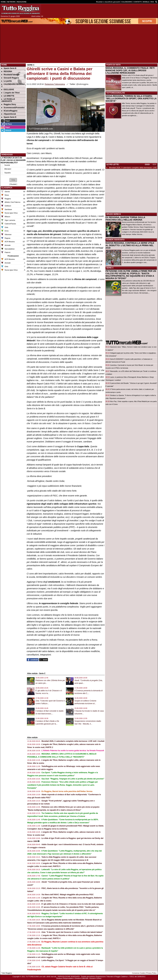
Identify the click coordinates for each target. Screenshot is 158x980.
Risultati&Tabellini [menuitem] (10, 75)
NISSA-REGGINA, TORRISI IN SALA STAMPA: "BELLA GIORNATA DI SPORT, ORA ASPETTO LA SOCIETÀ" (131, 98)
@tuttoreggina (82, 84)
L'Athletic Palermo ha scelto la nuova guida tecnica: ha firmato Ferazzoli (73, 751)
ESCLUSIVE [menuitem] (8, 90)
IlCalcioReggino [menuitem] (9, 111)
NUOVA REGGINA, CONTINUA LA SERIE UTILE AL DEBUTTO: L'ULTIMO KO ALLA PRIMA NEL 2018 (130, 245)
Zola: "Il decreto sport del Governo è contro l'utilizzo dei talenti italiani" (72, 932)
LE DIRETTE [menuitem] (8, 96)
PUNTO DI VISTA (113, 65)
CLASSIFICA (7, 188)
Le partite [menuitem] (7, 81)
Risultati (13, 184)
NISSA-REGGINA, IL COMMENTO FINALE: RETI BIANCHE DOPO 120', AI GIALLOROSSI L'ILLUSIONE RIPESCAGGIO (130, 70)
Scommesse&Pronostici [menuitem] (13, 108)
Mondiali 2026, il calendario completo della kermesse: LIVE (133, 168)
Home (4, 65)
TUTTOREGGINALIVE (116, 93)
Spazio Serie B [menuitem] (9, 68)
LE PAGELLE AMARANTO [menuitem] (8, 100)
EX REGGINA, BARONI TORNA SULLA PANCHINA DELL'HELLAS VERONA (125, 219)
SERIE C (110, 268)
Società (7, 165)
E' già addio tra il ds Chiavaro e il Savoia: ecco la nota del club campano (73, 904)
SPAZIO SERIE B (113, 214)
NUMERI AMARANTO (115, 240)
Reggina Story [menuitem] (9, 104)
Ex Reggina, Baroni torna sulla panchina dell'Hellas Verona (67, 791)
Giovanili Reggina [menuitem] (10, 78)
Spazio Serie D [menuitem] (9, 117)
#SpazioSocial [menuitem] (9, 114)
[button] (13, 180)
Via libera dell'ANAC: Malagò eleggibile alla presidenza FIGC (68, 895)
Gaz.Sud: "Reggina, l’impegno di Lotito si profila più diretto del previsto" (73, 779)
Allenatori (8, 169)
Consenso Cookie (139, 973)
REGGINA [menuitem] (7, 71)
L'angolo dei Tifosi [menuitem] (10, 93)
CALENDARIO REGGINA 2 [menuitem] (13, 85)
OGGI (147, 164)
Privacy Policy (151, 973)
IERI (154, 164)
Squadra (8, 173)
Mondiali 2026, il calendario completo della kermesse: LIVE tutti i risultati (73, 741)
